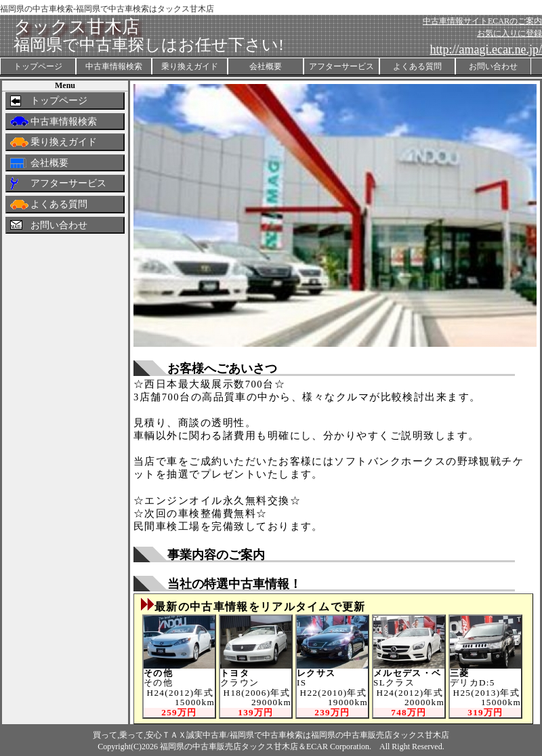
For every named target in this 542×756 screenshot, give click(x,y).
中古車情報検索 (114, 66)
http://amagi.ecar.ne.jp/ (486, 49)
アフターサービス (341, 66)
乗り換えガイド (190, 66)
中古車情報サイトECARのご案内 (482, 21)
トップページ (38, 66)
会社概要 (266, 66)
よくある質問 (417, 66)
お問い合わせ (493, 66)
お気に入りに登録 (509, 33)
